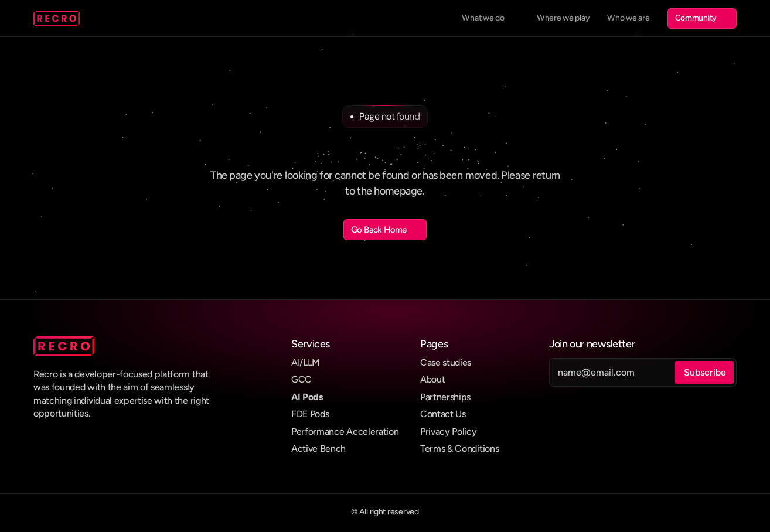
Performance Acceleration (345, 432)
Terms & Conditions (459, 449)
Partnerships (445, 397)
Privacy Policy (449, 432)
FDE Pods (310, 414)
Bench (333, 449)
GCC (301, 379)
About (432, 379)
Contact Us (443, 414)
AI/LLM (306, 362)
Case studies (446, 362)
